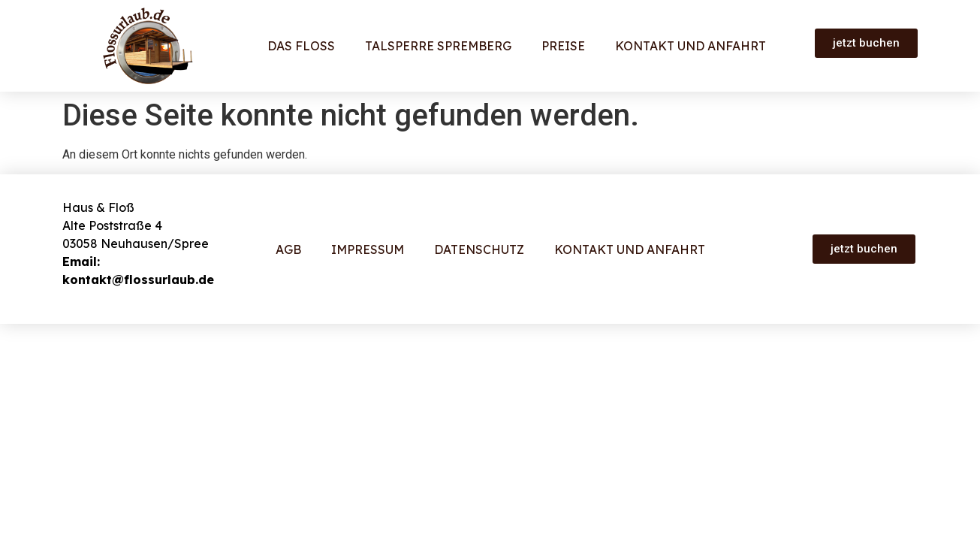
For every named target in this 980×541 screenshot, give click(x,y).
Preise (563, 46)
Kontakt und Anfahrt (691, 46)
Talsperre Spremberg (438, 46)
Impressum (368, 249)
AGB (288, 249)
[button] (866, 43)
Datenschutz (479, 249)
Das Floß (301, 46)
